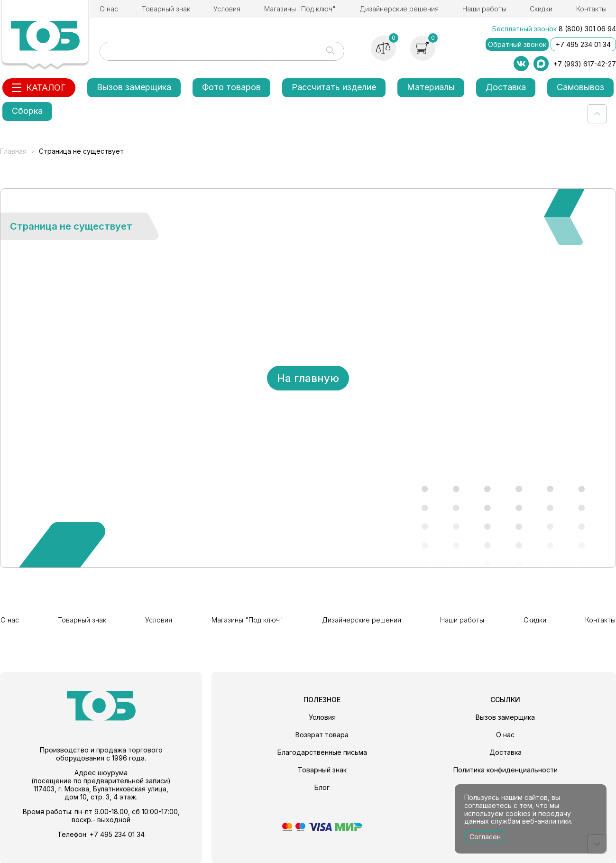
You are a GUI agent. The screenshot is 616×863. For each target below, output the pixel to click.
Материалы (431, 87)
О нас (109, 9)
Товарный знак (166, 9)
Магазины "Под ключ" (300, 9)
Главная (13, 151)
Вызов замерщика (134, 87)
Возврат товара (322, 734)
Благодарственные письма (322, 751)
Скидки (541, 9)
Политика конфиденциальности (506, 769)
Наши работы (484, 9)
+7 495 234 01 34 (583, 44)
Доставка (506, 87)
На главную (308, 378)
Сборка (27, 111)
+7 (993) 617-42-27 (585, 64)
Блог (322, 786)
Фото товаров (231, 87)
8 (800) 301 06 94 (587, 29)
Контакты (591, 9)
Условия (227, 9)
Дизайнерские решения (399, 9)
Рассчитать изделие (334, 87)
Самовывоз (580, 87)
